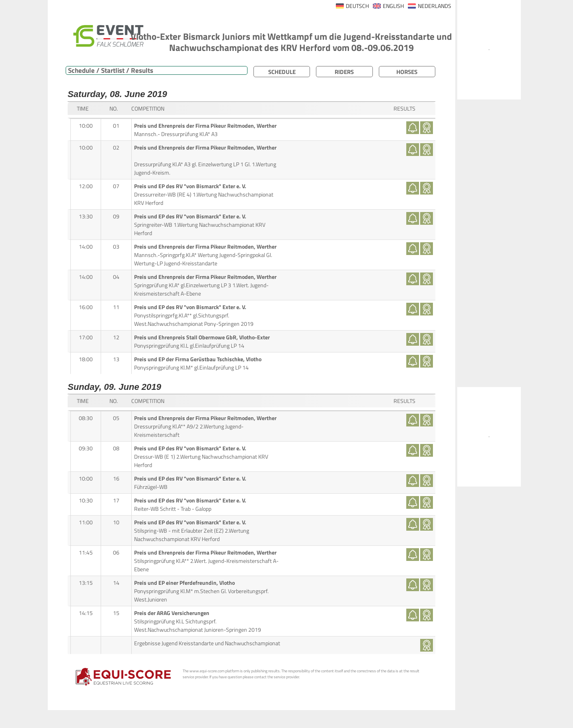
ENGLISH (393, 6)
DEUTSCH (357, 6)
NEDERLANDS (435, 6)
